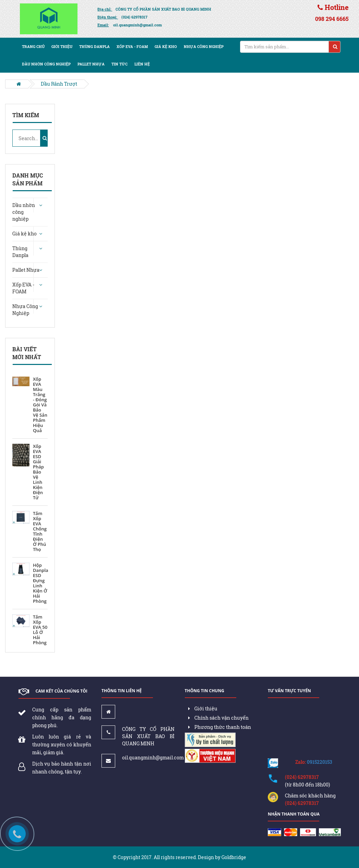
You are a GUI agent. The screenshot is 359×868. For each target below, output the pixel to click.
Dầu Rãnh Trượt (59, 84)
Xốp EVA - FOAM (132, 46)
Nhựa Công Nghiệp (204, 46)
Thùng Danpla (94, 46)
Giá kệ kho (166, 46)
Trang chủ (33, 46)
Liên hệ (142, 64)
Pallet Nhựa (26, 270)
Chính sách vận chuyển (218, 718)
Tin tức (119, 64)
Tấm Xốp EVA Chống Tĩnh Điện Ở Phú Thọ (40, 531)
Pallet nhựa (91, 64)
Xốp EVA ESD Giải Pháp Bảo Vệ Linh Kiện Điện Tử (38, 472)
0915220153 (320, 762)
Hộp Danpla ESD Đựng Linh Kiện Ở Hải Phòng (41, 583)
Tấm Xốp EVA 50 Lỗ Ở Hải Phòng (40, 630)
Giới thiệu (62, 46)
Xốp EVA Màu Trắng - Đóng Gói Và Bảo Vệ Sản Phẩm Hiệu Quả (40, 405)
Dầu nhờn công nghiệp (46, 64)
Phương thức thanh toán (220, 727)
